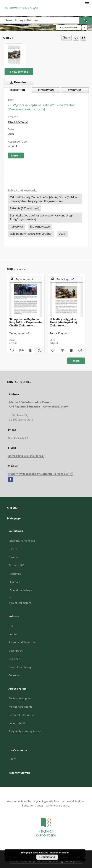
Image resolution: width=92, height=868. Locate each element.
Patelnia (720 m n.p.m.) (25, 208)
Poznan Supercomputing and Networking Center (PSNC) (46, 861)
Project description (20, 698)
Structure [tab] (75, 90)
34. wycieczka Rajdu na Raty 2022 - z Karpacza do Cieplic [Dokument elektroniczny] (25, 322)
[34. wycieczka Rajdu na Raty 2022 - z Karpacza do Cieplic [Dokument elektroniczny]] (26, 297)
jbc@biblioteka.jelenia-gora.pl (26, 456)
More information (60, 853)
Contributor (15, 675)
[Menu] (87, 3)
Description (15, 651)
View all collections (20, 603)
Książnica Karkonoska (22, 541)
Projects (13, 557)
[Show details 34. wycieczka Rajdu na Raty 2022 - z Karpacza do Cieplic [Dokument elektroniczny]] (39, 350)
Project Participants (20, 707)
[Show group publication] (26, 279)
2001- (62, 234)
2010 (11, 134)
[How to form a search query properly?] (84, 27)
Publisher (14, 659)
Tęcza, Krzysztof (18, 122)
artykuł (12, 146)
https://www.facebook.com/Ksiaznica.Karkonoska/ (41, 474)
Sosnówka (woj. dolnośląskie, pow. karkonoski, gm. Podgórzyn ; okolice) (43, 217)
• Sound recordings (20, 590)
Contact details (18, 723)
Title (11, 626)
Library (13, 549)
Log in (12, 758)
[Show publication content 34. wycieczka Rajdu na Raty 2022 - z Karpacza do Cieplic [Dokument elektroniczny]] (30, 350)
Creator (13, 634)
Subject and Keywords (22, 642)
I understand (47, 857)
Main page (14, 518)
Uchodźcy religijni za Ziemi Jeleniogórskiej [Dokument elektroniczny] (63, 322)
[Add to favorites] (76, 38)
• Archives (15, 574)
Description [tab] (17, 90)
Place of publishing (20, 667)
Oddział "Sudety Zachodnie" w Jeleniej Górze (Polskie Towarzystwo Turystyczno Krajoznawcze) (43, 199)
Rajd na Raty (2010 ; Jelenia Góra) (31, 234)
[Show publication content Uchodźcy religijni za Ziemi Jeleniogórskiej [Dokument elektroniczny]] (71, 350)
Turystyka (16, 227)
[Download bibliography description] (21, 350)
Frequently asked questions (25, 731)
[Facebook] (10, 479)
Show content (19, 72)
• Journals (14, 582)
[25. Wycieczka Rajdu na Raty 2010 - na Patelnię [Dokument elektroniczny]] (14, 55)
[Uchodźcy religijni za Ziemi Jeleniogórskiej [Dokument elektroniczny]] (66, 297)
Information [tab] (46, 90)
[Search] (86, 20)
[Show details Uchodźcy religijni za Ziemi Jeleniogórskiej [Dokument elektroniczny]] (80, 350)
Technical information (22, 715)
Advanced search (69, 27)
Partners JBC (16, 565)
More (76, 361)
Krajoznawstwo (40, 227)
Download (18, 82)
